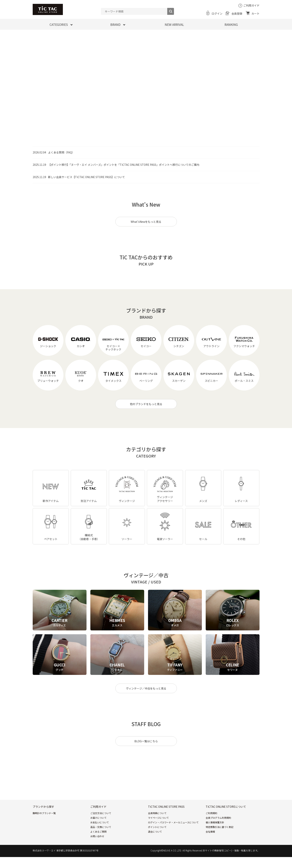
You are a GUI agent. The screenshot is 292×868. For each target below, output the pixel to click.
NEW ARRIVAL (174, 24)
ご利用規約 (211, 813)
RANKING (231, 24)
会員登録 (237, 13)
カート (255, 13)
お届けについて (98, 818)
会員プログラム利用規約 (218, 818)
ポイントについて (157, 827)
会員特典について (157, 813)
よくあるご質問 (98, 832)
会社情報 (210, 832)
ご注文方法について (101, 813)
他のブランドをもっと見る (146, 404)
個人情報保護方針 (215, 822)
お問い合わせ (97, 836)
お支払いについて (100, 822)
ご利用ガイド (251, 5)
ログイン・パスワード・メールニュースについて (173, 822)
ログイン (217, 13)
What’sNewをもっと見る (146, 222)
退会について (155, 832)
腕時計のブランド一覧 (44, 813)
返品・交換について (101, 827)
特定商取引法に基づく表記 (220, 827)
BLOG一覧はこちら (146, 741)
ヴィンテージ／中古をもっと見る (146, 688)
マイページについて (158, 818)
